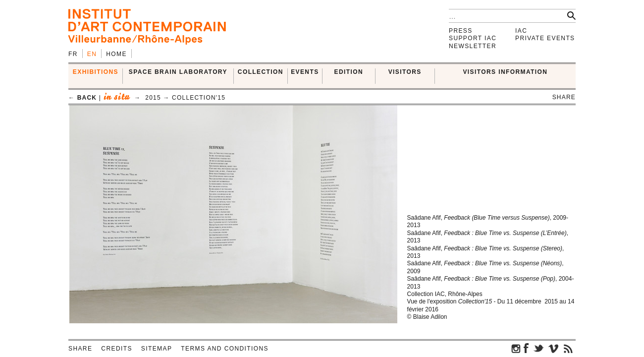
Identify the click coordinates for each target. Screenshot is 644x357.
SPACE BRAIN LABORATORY (178, 72)
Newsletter (473, 46)
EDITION (349, 72)
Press (461, 31)
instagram (516, 348)
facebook (526, 348)
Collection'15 (199, 98)
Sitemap (157, 349)
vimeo (553, 348)
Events (305, 72)
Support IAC (473, 38)
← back (82, 98)
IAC (521, 31)
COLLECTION (261, 72)
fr (73, 54)
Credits (116, 349)
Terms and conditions (225, 349)
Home (116, 54)
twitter (538, 348)
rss (568, 348)
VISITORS (405, 72)
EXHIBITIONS (96, 72)
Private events (545, 38)
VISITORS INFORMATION (505, 72)
